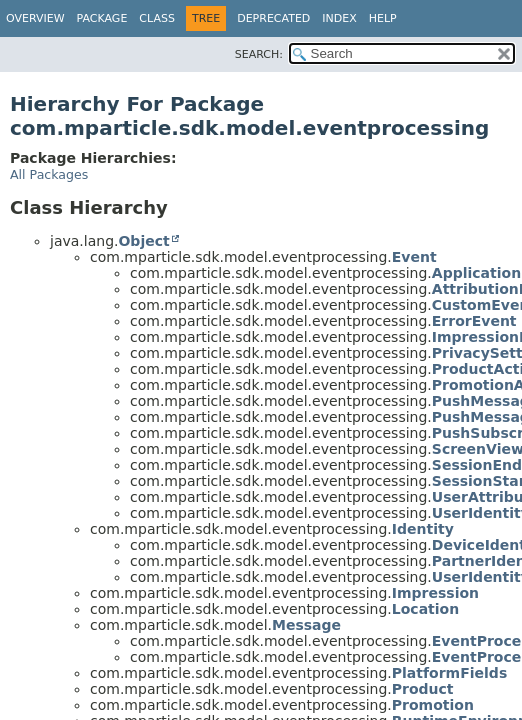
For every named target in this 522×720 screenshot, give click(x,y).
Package (102, 18)
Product (423, 689)
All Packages (49, 174)
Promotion (433, 705)
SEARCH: (259, 54)
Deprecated (273, 18)
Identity (423, 529)
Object (143, 241)
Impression (435, 593)
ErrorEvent (474, 321)
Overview (35, 18)
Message (306, 625)
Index (339, 18)
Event (414, 257)
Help (383, 18)
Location (425, 609)
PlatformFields (449, 673)
